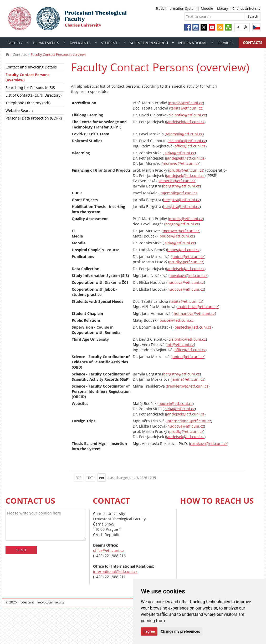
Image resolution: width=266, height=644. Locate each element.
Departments (46, 43)
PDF (78, 478)
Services (226, 43)
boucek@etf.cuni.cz (177, 236)
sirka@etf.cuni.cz (180, 153)
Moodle (207, 8)
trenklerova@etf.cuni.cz (188, 386)
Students (110, 43)
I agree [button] (149, 631)
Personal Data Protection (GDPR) (34, 118)
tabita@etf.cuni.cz (186, 108)
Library (223, 8)
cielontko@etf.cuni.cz (187, 115)
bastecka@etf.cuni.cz (193, 327)
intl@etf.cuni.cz (180, 345)
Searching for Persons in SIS (30, 88)
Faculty (15, 43)
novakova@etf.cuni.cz (188, 276)
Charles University (246, 8)
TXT (90, 478)
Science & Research (149, 43)
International (193, 43)
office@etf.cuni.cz (190, 146)
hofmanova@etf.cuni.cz (194, 313)
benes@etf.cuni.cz (183, 250)
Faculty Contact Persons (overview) (27, 77)
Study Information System (176, 8)
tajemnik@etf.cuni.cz (184, 134)
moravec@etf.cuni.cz (181, 163)
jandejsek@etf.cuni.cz (185, 122)
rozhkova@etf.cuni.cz (209, 444)
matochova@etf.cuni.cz (198, 307)
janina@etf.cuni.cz (188, 257)
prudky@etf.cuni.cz (186, 103)
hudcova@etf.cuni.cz (186, 282)
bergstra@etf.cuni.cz (181, 186)
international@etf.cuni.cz (189, 421)
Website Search (19, 110)
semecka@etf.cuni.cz (177, 181)
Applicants (80, 43)
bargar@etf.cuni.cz (182, 224)
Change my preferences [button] (180, 631)
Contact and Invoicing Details (31, 67)
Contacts (20, 55)
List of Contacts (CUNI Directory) (34, 95)
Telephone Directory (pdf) (28, 103)
